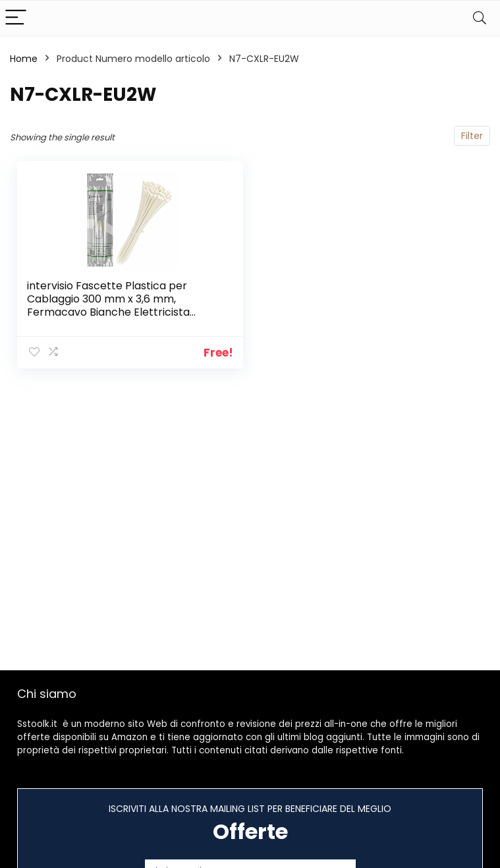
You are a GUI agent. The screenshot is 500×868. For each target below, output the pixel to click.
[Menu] (16, 18)
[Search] (480, 18)
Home (24, 59)
